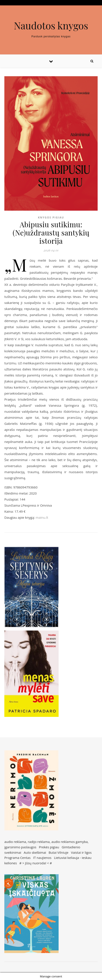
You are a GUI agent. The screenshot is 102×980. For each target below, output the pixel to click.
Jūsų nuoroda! (36, 863)
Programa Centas (17, 858)
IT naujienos (42, 858)
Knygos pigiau (51, 217)
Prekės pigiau (49, 847)
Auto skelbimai (35, 852)
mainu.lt (42, 517)
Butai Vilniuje (58, 852)
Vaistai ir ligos (81, 852)
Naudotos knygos (51, 25)
